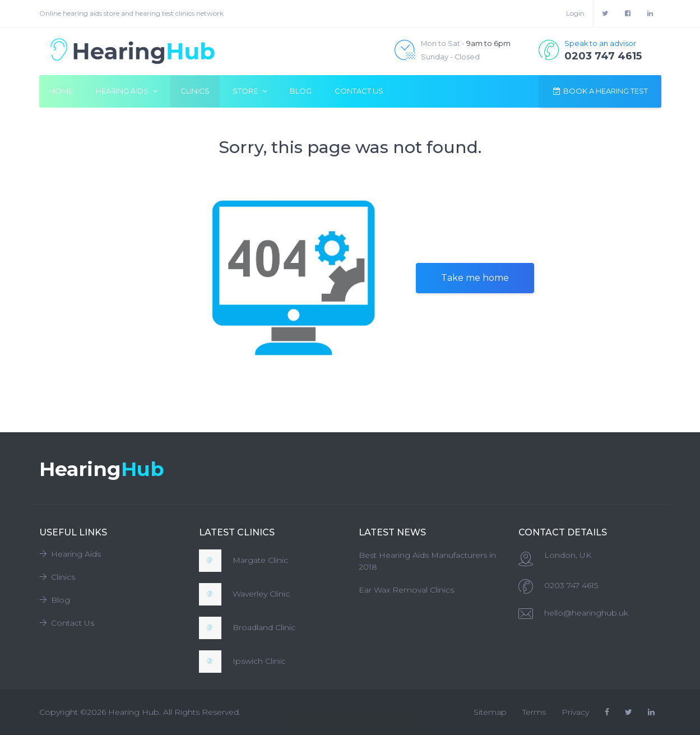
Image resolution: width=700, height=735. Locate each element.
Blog (301, 91)
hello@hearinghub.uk (586, 613)
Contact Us (359, 91)
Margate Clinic (260, 560)
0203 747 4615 (571, 585)
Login (575, 13)
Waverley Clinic (261, 594)
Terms (534, 712)
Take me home (475, 278)
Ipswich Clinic (259, 661)
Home (61, 91)
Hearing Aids (70, 554)
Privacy (575, 712)
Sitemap (490, 712)
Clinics (195, 91)
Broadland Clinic (264, 627)
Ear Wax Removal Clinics (406, 590)
